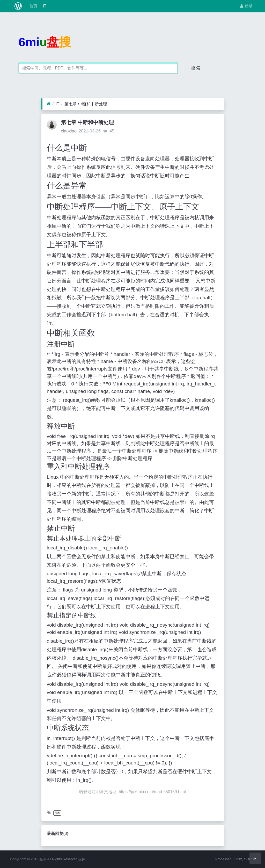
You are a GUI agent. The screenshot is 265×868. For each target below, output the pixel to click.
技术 (57, 813)
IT (44, 6)
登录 (246, 6)
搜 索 (196, 68)
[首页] (49, 104)
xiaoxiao (69, 131)
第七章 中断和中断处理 (86, 104)
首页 (33, 6)
